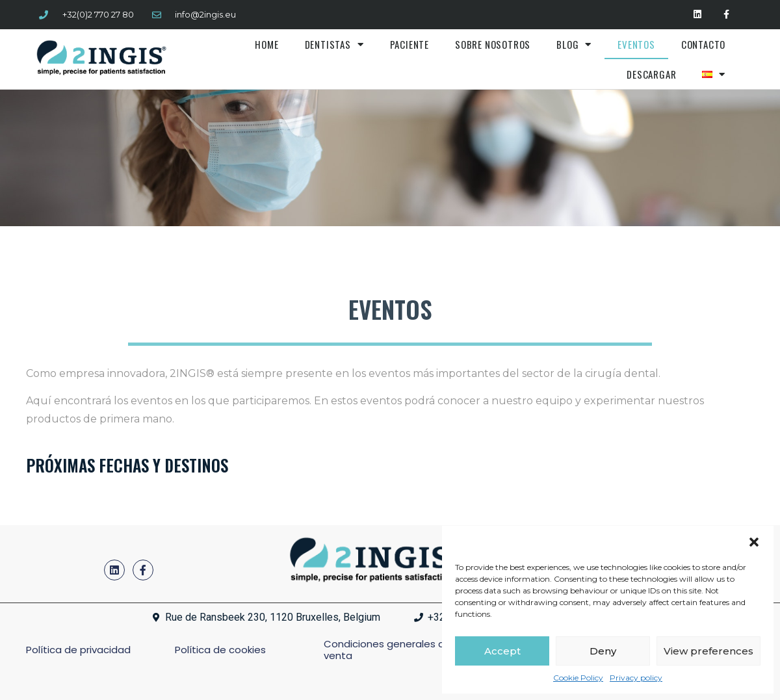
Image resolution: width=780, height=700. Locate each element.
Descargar (651, 74)
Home (266, 44)
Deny (603, 651)
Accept (502, 651)
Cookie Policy (578, 678)
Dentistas (334, 45)
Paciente (409, 44)
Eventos (636, 44)
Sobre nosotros (493, 44)
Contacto (703, 44)
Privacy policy (636, 678)
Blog (574, 45)
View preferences (708, 651)
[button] (754, 542)
